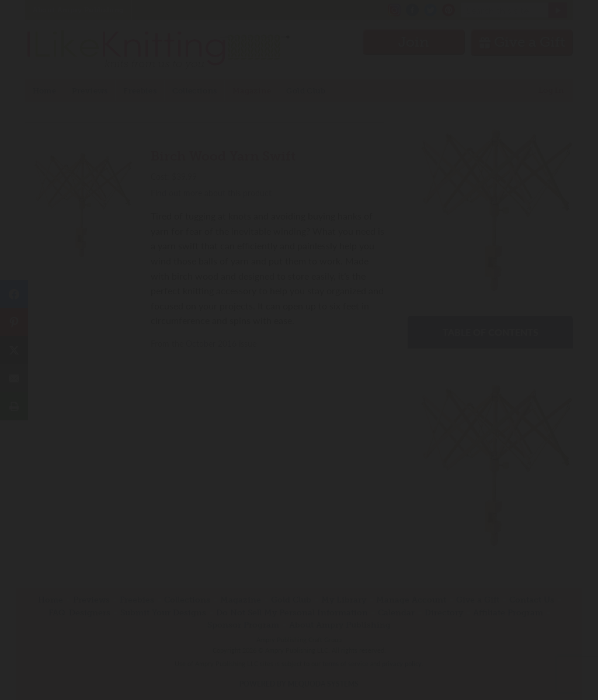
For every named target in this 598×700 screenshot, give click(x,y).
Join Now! (299, 403)
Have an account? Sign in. (299, 503)
